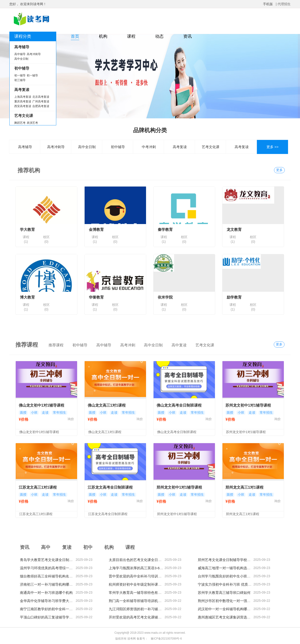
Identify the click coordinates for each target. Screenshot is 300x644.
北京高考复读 (41, 97)
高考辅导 (25, 147)
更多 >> (273, 147)
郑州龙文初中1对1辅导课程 (179, 487)
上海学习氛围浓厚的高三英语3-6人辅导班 (141, 568)
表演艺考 (32, 123)
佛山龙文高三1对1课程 (107, 405)
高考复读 (180, 147)
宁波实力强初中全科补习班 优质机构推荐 (230, 584)
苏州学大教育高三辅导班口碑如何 (224, 593)
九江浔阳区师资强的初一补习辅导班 (137, 609)
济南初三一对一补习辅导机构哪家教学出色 (53, 584)
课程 (131, 36)
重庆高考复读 (23, 101)
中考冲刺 (149, 147)
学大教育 (27, 230)
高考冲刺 (128, 345)
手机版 (268, 4)
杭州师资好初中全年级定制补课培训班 (139, 584)
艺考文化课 (211, 147)
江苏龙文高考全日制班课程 (110, 487)
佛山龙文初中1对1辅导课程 (41, 405)
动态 (159, 36)
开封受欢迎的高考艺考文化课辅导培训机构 (142, 617)
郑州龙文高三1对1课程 (244, 487)
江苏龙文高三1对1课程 (38, 487)
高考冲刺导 (34, 54)
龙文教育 (234, 230)
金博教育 (96, 230)
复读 (67, 547)
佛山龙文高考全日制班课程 (179, 405)
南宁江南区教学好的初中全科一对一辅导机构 (55, 609)
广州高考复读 (41, 101)
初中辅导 (118, 147)
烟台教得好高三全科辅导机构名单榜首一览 (53, 576)
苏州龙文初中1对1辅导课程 (248, 405)
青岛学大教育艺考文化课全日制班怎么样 (52, 560)
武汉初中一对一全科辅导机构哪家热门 (228, 609)
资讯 (187, 36)
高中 (46, 547)
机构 (103, 36)
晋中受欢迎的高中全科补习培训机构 (137, 576)
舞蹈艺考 (20, 123)
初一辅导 (20, 75)
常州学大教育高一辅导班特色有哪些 (137, 593)
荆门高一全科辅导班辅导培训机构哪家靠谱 (142, 601)
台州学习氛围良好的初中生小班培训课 (228, 576)
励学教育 (234, 297)
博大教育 (27, 297)
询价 (71, 419)
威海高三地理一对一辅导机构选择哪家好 (229, 568)
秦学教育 (165, 230)
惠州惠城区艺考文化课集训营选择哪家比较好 (233, 617)
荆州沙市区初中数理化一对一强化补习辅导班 (233, 601)
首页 (75, 36)
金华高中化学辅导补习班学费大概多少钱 (52, 601)
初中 (88, 547)
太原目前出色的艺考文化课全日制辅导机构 (142, 560)
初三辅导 (20, 80)
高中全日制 (21, 59)
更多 (279, 170)
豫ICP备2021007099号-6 (166, 639)
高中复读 (179, 345)
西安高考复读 (23, 106)
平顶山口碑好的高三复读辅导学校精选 (50, 617)
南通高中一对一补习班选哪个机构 (46, 593)
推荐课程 (56, 345)
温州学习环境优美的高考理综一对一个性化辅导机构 (60, 568)
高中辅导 (20, 54)
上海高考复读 (23, 97)
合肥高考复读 (41, 106)
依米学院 (165, 297)
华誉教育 (96, 297)
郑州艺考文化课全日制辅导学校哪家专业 (229, 560)
